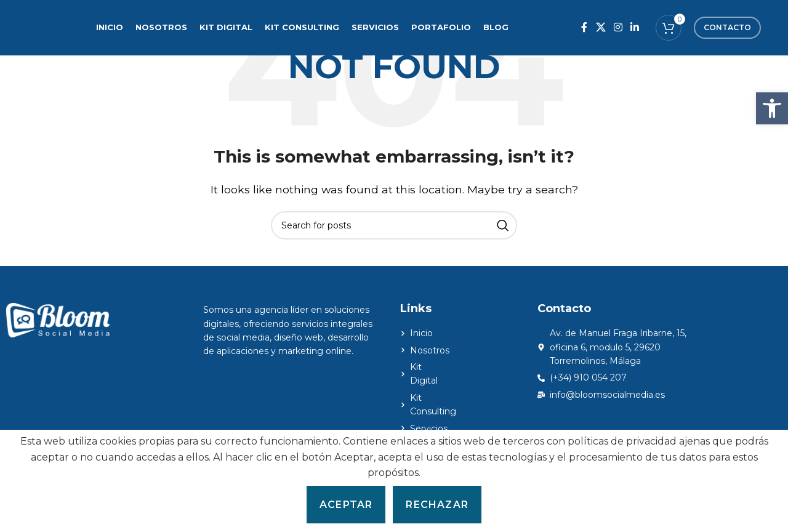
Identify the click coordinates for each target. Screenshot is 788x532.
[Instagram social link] (618, 27)
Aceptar (346, 505)
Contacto (727, 27)
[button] (772, 108)
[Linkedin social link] (635, 27)
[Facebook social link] (585, 27)
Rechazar (437, 505)
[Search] (394, 225)
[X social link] (601, 27)
